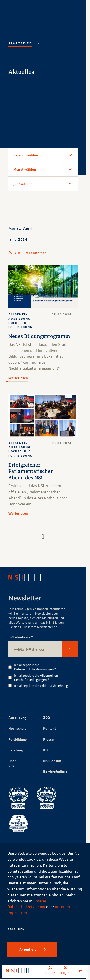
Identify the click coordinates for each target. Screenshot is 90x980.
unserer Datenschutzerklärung (27, 904)
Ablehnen (16, 929)
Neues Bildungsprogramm (39, 336)
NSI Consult (52, 761)
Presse (48, 739)
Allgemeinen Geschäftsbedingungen (36, 677)
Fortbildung (18, 739)
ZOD (47, 718)
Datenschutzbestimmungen (34, 669)
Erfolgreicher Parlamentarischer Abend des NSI (31, 471)
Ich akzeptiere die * (35, 667)
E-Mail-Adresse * (21, 637)
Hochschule (17, 728)
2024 (23, 239)
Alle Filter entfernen (31, 253)
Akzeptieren (30, 949)
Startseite (20, 43)
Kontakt (50, 728)
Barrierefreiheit (55, 771)
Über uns (12, 763)
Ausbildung (17, 718)
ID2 (46, 750)
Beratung (16, 750)
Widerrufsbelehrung (54, 686)
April (28, 228)
